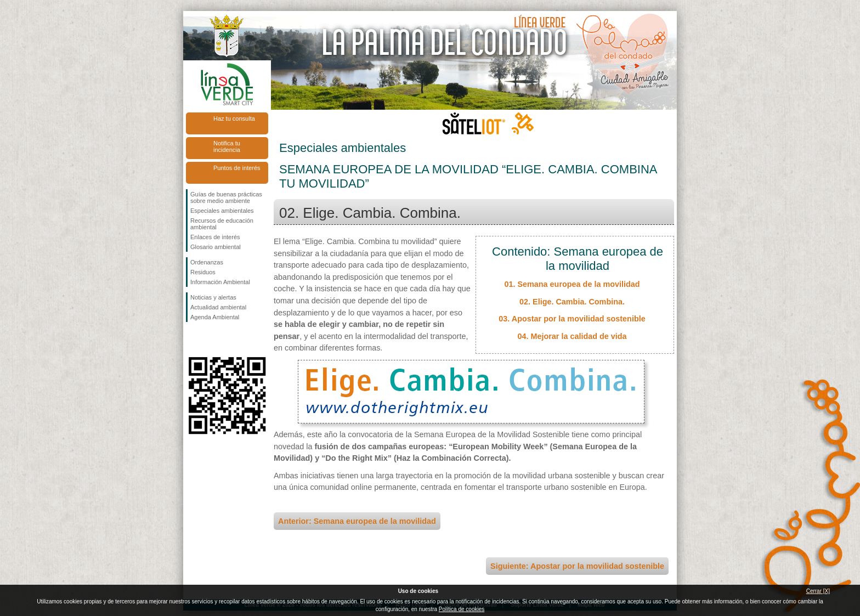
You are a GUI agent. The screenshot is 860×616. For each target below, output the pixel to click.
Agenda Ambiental (215, 317)
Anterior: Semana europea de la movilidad (357, 521)
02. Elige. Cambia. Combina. (572, 302)
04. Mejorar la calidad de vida (572, 336)
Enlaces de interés (215, 237)
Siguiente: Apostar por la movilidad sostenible (577, 566)
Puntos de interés (237, 168)
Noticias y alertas (213, 297)
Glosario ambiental (216, 247)
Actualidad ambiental (218, 307)
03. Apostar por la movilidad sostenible (572, 319)
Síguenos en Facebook (193, 340)
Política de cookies (462, 609)
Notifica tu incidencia (227, 146)
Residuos (203, 272)
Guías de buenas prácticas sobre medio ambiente (226, 197)
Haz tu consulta (234, 118)
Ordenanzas (207, 262)
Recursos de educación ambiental (222, 224)
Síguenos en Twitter (211, 340)
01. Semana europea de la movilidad (572, 284)
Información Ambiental (220, 282)
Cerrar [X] (818, 591)
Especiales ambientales (222, 211)
